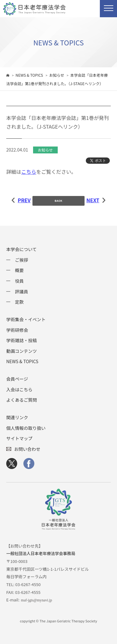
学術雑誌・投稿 (22, 340)
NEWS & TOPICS (22, 361)
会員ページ (17, 379)
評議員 (22, 291)
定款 (19, 302)
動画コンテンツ (22, 351)
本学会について (22, 249)
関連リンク (17, 417)
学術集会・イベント (26, 319)
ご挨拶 (22, 260)
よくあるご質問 (22, 400)
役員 (19, 281)
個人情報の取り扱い (26, 428)
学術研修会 (17, 330)
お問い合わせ (27, 449)
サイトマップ (19, 438)
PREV (21, 200)
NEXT (96, 200)
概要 (19, 270)
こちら (29, 172)
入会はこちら (19, 389)
